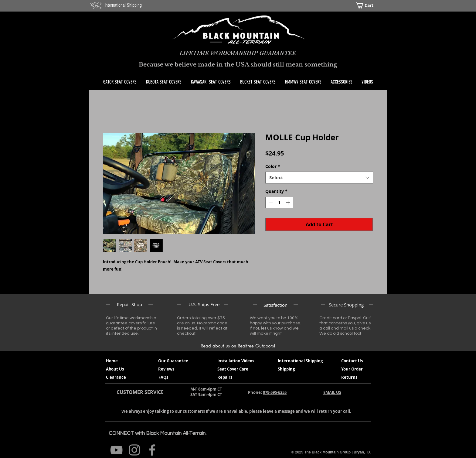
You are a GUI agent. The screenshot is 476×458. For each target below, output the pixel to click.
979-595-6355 (275, 392)
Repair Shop (129, 304)
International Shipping (123, 5)
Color (273, 166)
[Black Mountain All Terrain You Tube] (116, 450)
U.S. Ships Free (204, 304)
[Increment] (289, 202)
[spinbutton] (279, 202)
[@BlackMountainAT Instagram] (134, 450)
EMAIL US (332, 392)
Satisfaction (275, 305)
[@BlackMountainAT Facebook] (152, 450)
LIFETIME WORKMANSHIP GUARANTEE (238, 53)
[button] (369, 5)
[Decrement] (270, 202)
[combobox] (319, 178)
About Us (115, 369)
